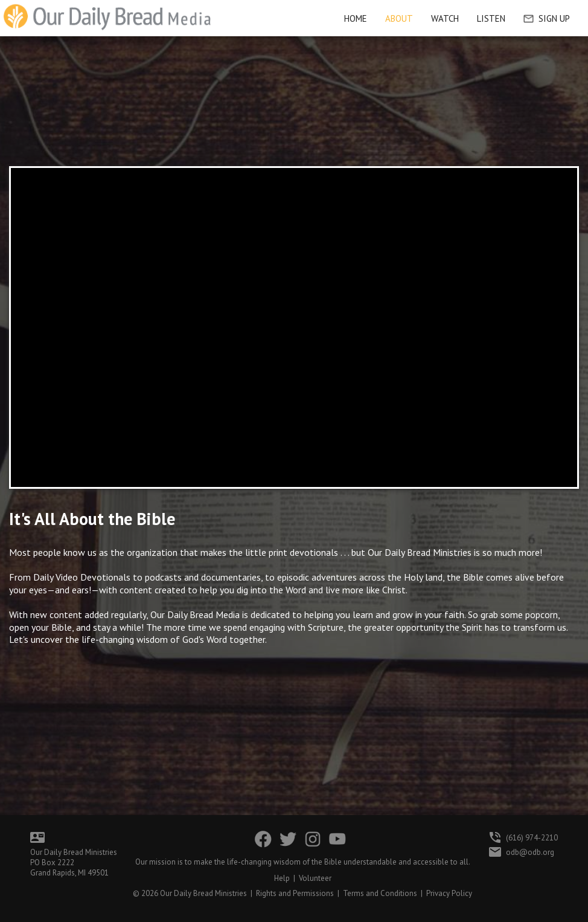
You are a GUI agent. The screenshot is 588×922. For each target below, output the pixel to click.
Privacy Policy (449, 893)
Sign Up (547, 18)
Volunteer (315, 878)
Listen (491, 18)
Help (282, 878)
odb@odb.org (530, 852)
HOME (356, 18)
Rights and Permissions (295, 893)
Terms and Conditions (380, 893)
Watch (445, 18)
